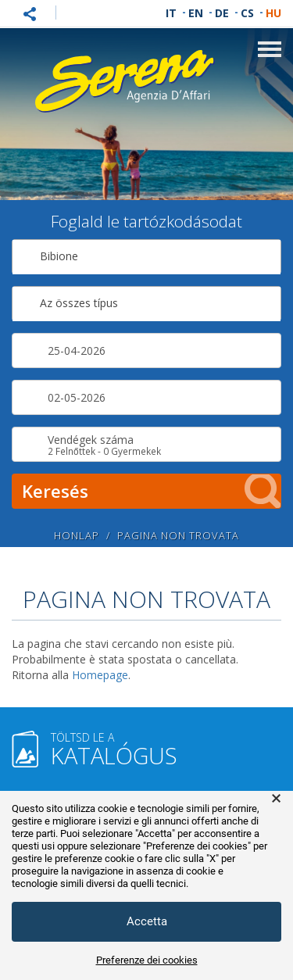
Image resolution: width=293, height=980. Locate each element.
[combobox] (146, 257)
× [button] (276, 799)
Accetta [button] (147, 921)
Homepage (100, 675)
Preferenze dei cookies (147, 960)
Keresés (152, 491)
